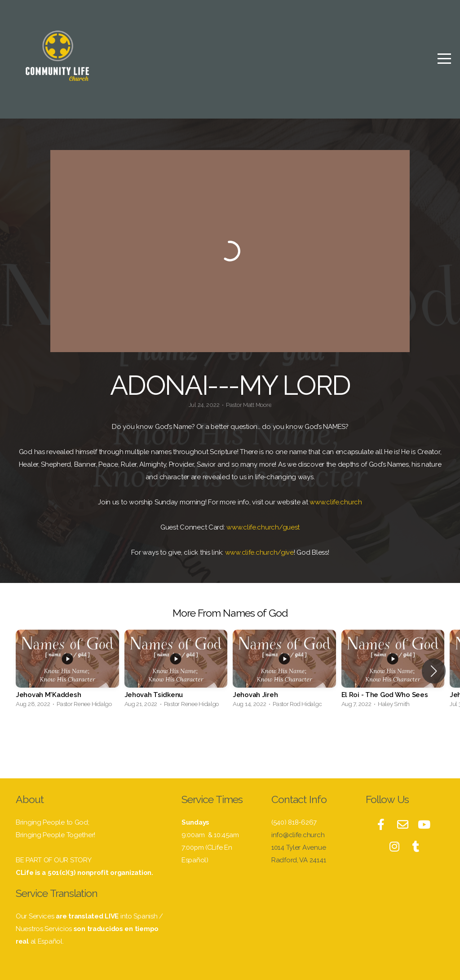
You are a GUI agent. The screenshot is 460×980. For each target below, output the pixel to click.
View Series (230, 738)
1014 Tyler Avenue (299, 848)
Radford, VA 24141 (299, 860)
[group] (67, 671)
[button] (434, 671)
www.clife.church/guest (263, 527)
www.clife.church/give (259, 552)
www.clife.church (336, 502)
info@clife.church (298, 835)
